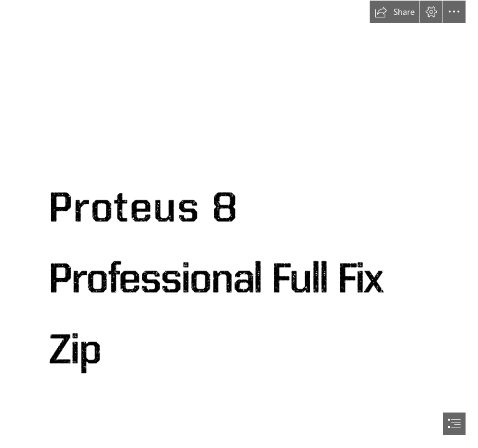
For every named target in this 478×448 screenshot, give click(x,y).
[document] (239, 224)
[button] (395, 12)
